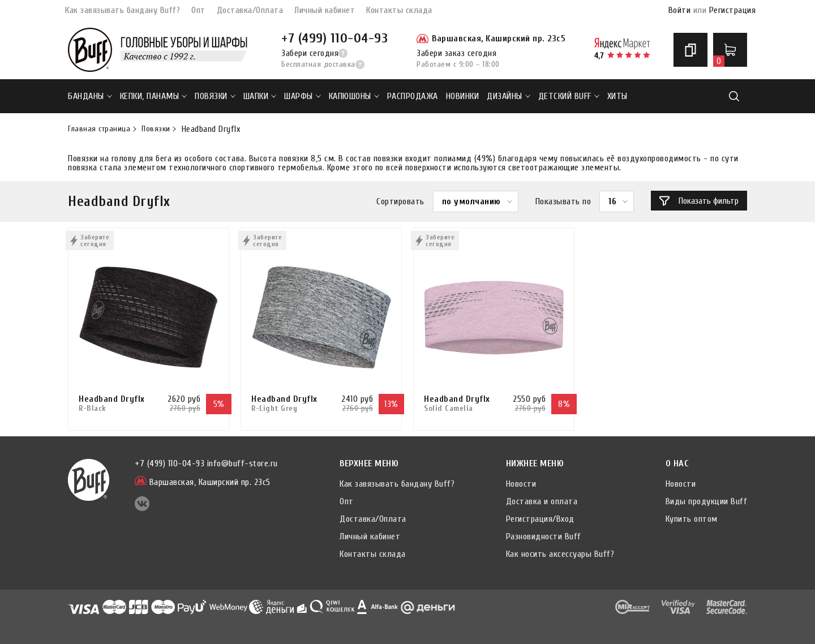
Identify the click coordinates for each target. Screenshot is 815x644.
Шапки (260, 96)
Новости (521, 484)
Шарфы (303, 96)
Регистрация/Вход (540, 519)
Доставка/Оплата (250, 10)
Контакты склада (399, 10)
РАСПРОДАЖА (413, 96)
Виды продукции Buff (707, 501)
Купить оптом (692, 519)
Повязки (215, 96)
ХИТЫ (617, 96)
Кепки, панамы (154, 96)
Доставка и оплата (542, 501)
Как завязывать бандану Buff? (123, 10)
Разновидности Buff (544, 536)
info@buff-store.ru (243, 463)
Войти (680, 10)
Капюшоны (354, 96)
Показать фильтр (699, 201)
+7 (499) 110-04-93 (334, 38)
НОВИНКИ (463, 96)
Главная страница (99, 129)
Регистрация (733, 10)
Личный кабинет (325, 10)
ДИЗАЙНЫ (509, 96)
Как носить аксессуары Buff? (560, 554)
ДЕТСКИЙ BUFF (569, 96)
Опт (198, 10)
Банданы (90, 96)
